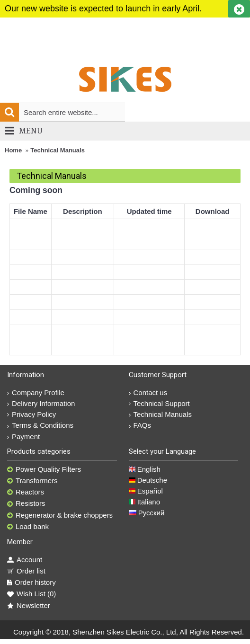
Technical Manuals (58, 150)
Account (25, 560)
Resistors (26, 503)
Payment (23, 437)
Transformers (32, 481)
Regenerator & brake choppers (60, 515)
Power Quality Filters (44, 469)
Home (13, 150)
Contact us (148, 393)
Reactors (26, 492)
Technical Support (159, 403)
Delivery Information (41, 403)
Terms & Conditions (40, 425)
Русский (147, 513)
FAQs (140, 425)
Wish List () (31, 594)
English (145, 469)
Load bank (28, 527)
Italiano (145, 502)
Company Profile (36, 393)
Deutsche (148, 480)
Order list (26, 571)
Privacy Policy (31, 414)
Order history (31, 582)
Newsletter (29, 606)
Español (146, 491)
